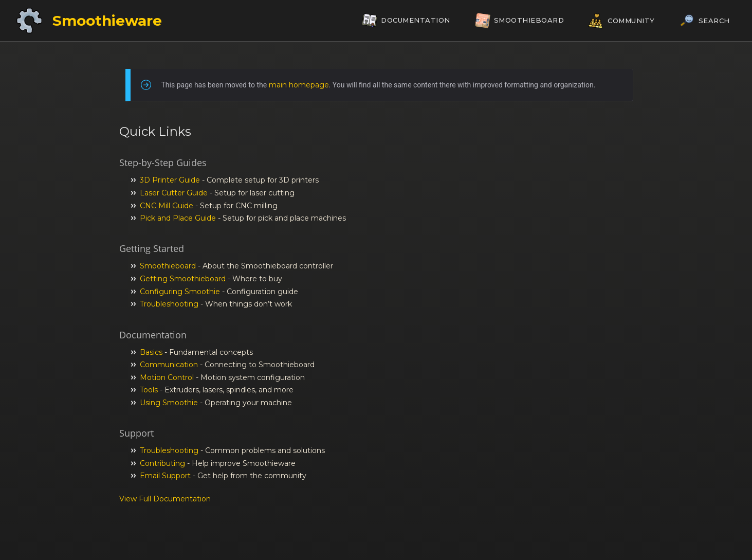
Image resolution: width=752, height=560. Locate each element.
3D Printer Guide (170, 180)
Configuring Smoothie (180, 292)
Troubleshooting (169, 304)
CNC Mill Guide (167, 206)
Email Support (165, 476)
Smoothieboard (168, 266)
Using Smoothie (169, 403)
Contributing (162, 463)
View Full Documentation (165, 499)
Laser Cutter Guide (174, 193)
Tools (149, 390)
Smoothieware (107, 21)
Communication (169, 365)
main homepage (299, 85)
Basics (151, 352)
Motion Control (167, 377)
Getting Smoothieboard (183, 279)
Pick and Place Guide (178, 218)
